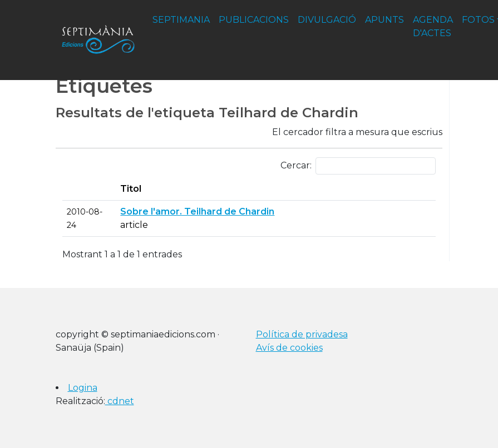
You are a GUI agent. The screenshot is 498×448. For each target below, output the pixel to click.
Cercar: (358, 166)
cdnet (120, 401)
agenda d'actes (433, 26)
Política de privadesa (302, 334)
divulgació (327, 20)
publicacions (254, 20)
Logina (83, 388)
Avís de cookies (289, 348)
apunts (384, 20)
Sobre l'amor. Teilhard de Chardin (197, 211)
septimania (181, 20)
